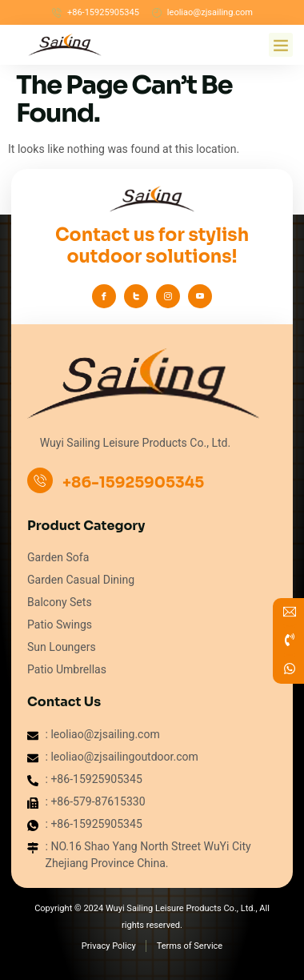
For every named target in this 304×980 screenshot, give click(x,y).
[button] (281, 45)
